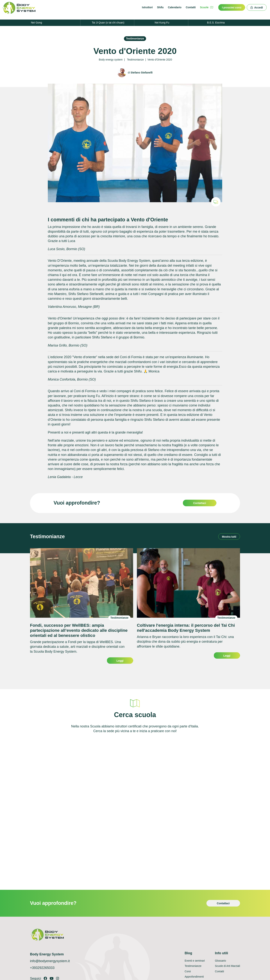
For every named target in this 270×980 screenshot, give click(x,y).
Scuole (206, 7)
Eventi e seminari (195, 961)
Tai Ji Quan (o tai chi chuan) (108, 23)
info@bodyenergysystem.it (50, 961)
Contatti (191, 7)
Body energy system (111, 60)
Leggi (120, 661)
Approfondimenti (194, 977)
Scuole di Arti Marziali (227, 966)
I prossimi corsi (232, 8)
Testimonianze (135, 39)
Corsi (188, 971)
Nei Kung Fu (162, 23)
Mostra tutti (229, 537)
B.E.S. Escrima (216, 23)
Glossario (220, 961)
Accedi (257, 8)
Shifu (160, 7)
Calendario (175, 7)
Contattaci (199, 503)
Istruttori (147, 7)
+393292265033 (42, 968)
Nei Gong (36, 23)
